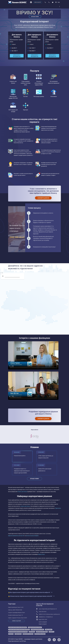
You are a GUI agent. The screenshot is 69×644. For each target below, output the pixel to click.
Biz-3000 (50, 48)
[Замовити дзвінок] (43, 198)
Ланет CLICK (20, 607)
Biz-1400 (32, 48)
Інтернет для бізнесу (22, 492)
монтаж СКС (21, 536)
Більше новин (35, 17)
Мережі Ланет (41, 554)
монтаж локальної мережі (32, 536)
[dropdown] (60, 6)
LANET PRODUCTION (17, 610)
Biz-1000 (15, 51)
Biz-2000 (32, 51)
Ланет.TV (21, 615)
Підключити (58, 508)
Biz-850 (14, 48)
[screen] (2, 273)
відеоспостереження (13, 536)
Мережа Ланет (21, 613)
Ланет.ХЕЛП (24, 618)
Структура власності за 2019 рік (17, 641)
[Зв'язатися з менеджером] (17, 56)
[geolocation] (3, 276)
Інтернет (14, 44)
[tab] (15, 6)
